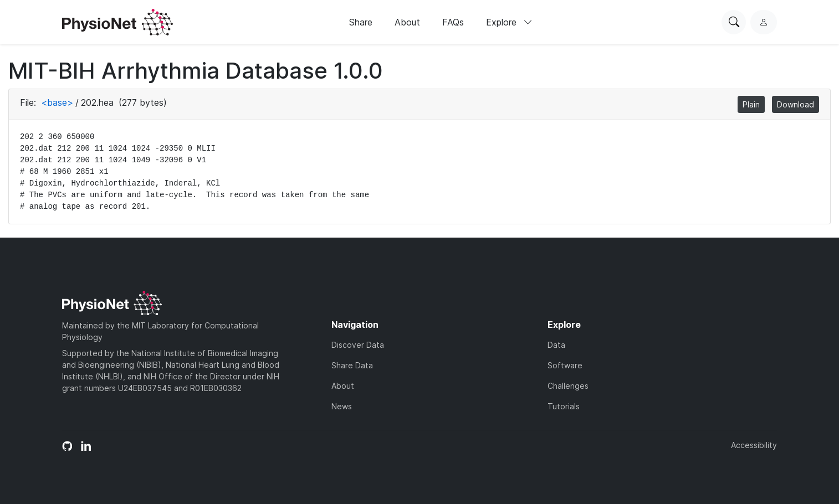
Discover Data (358, 345)
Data (556, 345)
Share (361, 22)
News (342, 406)
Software (565, 365)
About (407, 22)
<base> (57, 102)
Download (795, 104)
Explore (509, 22)
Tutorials (564, 406)
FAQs (453, 22)
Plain (751, 104)
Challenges (568, 386)
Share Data (352, 365)
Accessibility (754, 445)
